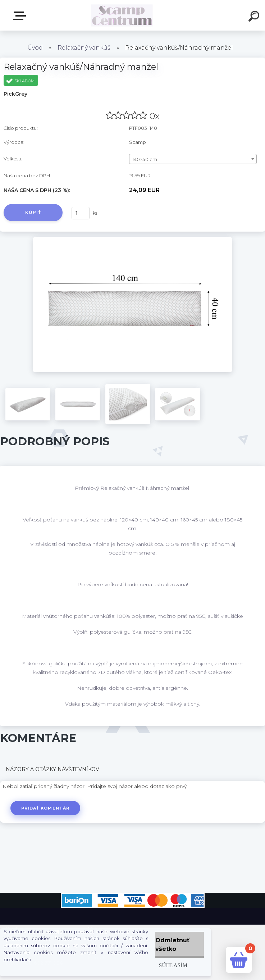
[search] (255, 17)
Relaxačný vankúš (84, 48)
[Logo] (122, 15)
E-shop (21, 16)
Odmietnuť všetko (172, 945)
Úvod (35, 48)
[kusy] (81, 213)
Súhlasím (173, 965)
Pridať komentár (45, 808)
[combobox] (193, 159)
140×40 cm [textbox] (145, 159)
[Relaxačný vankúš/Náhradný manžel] (132, 240)
